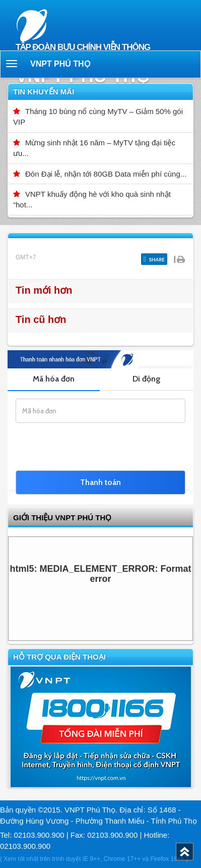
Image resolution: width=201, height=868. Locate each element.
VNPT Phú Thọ (60, 64)
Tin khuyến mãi (44, 92)
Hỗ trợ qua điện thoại (59, 657)
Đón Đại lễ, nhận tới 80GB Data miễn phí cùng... (106, 174)
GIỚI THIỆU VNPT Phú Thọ (62, 518)
